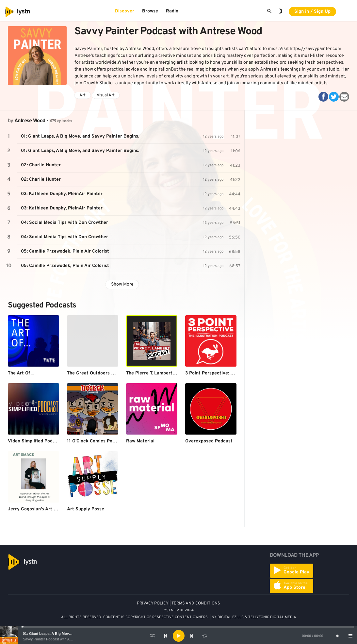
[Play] (179, 636)
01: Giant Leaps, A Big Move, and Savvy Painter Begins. (70, 634)
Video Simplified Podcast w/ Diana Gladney (55, 441)
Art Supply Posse (86, 509)
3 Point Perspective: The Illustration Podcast (234, 373)
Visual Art (106, 95)
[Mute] (337, 636)
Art (82, 95)
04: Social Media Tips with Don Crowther (65, 223)
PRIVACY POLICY (153, 603)
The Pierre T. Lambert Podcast (159, 373)
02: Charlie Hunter (41, 165)
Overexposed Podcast (209, 441)
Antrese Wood (30, 121)
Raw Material (140, 441)
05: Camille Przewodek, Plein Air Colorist (65, 251)
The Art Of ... (21, 373)
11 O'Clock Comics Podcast (96, 441)
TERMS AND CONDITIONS (196, 603)
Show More (122, 284)
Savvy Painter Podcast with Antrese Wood (56, 639)
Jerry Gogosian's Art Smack (38, 509)
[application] (178, 636)
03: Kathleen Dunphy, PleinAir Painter (62, 194)
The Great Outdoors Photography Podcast (112, 373)
